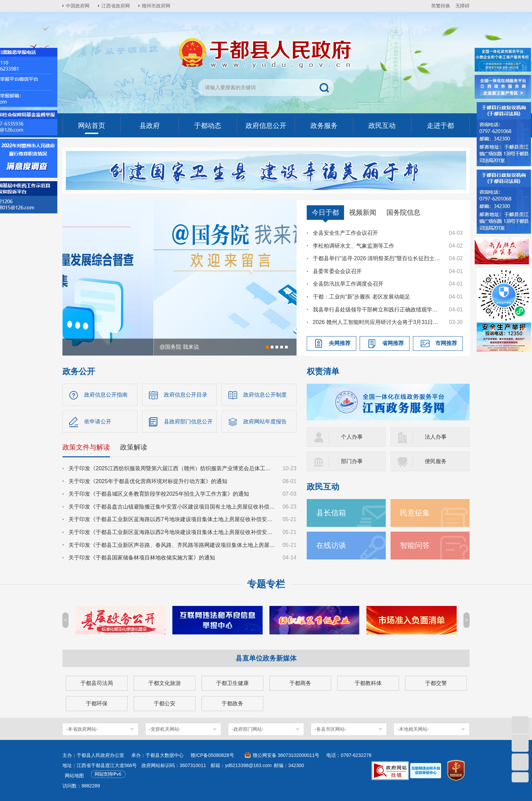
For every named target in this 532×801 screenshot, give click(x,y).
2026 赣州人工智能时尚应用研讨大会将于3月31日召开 (378, 322)
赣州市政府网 (156, 6)
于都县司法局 (97, 683)
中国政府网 (78, 6)
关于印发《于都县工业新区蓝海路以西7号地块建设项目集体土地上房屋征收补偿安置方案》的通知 (172, 519)
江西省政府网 (116, 6)
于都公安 (165, 703)
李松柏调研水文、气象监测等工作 (354, 246)
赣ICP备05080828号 (212, 755)
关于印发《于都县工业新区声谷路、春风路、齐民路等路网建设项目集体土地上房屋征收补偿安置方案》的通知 (172, 545)
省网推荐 (393, 343)
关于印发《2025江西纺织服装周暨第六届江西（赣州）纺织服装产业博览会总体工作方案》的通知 (172, 468)
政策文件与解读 (86, 447)
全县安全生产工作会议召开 (345, 233)
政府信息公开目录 (186, 395)
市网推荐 (446, 343)
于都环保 (97, 703)
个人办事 (352, 437)
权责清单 (323, 371)
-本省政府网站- (82, 729)
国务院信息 (403, 212)
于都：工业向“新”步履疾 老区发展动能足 (362, 297)
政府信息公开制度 (265, 395)
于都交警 (436, 683)
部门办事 (352, 461)
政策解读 (134, 447)
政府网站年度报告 (265, 422)
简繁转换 (441, 6)
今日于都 (325, 212)
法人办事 (436, 437)
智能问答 (415, 545)
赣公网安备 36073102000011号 (286, 755)
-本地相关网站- (413, 729)
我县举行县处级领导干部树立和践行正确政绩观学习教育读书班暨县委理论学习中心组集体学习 (378, 310)
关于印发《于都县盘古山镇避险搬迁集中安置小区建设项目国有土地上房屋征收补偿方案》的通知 (172, 507)
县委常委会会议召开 (337, 271)
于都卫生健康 (232, 683)
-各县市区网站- (330, 729)
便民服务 (436, 461)
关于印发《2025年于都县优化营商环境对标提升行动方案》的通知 (148, 481)
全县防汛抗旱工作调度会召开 (348, 284)
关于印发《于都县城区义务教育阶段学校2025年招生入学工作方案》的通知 (159, 494)
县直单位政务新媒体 (266, 658)
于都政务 (232, 703)
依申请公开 (98, 422)
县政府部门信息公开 (188, 422)
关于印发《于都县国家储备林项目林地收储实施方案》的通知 (142, 558)
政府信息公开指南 (106, 395)
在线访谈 (331, 545)
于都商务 (300, 683)
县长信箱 (331, 513)
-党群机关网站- (165, 729)
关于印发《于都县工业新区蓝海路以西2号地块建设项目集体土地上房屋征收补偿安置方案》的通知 (172, 532)
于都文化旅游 (165, 683)
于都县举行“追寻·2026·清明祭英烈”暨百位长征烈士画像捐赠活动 (378, 258)
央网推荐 (340, 343)
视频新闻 (363, 212)
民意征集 (415, 513)
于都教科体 (368, 683)
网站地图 (74, 776)
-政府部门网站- (248, 729)
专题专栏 (266, 584)
